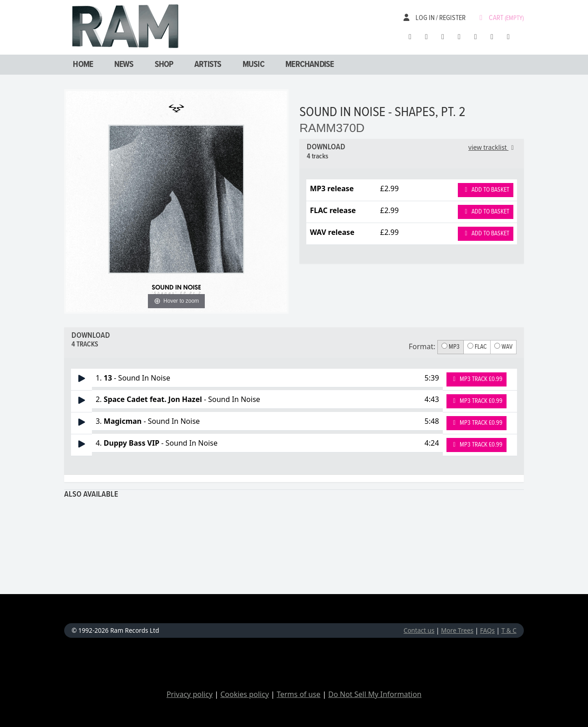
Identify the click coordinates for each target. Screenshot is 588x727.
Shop (164, 65)
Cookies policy (245, 694)
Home (83, 65)
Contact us (419, 630)
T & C (509, 630)
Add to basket (486, 190)
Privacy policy (190, 694)
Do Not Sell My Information (375, 694)
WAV (503, 347)
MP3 (451, 347)
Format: (422, 346)
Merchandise (309, 65)
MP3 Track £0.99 (477, 379)
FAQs (487, 630)
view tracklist (492, 147)
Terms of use (299, 694)
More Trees (457, 630)
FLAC (477, 347)
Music (253, 65)
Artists (208, 65)
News (124, 65)
